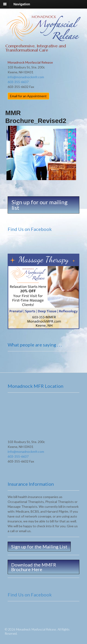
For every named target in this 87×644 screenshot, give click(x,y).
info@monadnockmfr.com (26, 77)
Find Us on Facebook (30, 229)
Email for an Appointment (28, 96)
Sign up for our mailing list (40, 205)
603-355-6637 (18, 82)
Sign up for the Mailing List (39, 547)
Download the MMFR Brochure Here (34, 567)
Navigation (22, 4)
